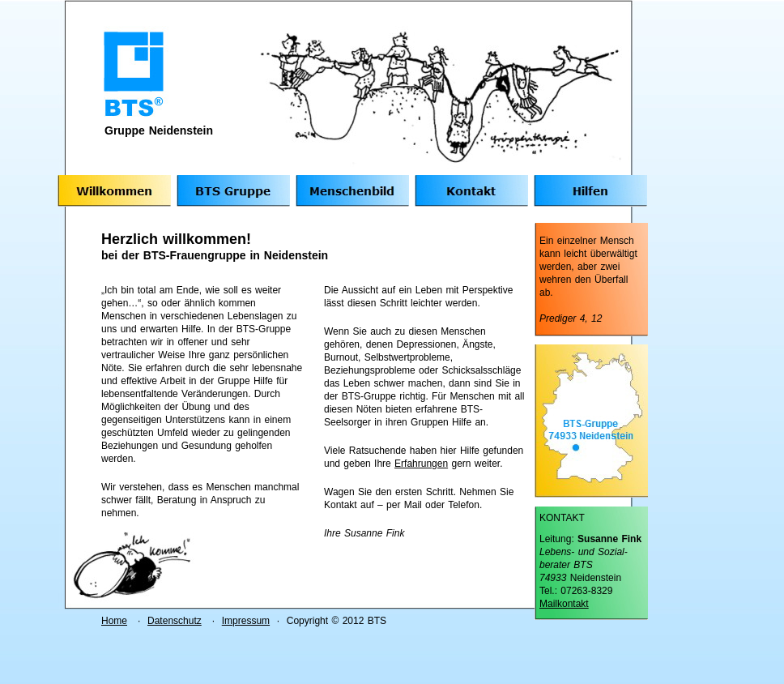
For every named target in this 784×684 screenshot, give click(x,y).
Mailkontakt (564, 604)
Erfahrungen (421, 464)
